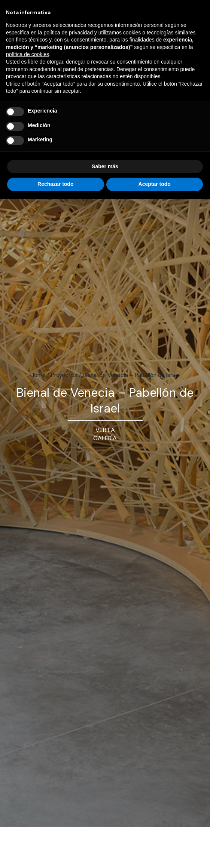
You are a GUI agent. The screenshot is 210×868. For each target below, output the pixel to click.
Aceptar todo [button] (155, 184)
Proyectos (64, 375)
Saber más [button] (105, 166)
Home (38, 375)
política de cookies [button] (28, 54)
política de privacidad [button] (68, 33)
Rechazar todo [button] (55, 184)
